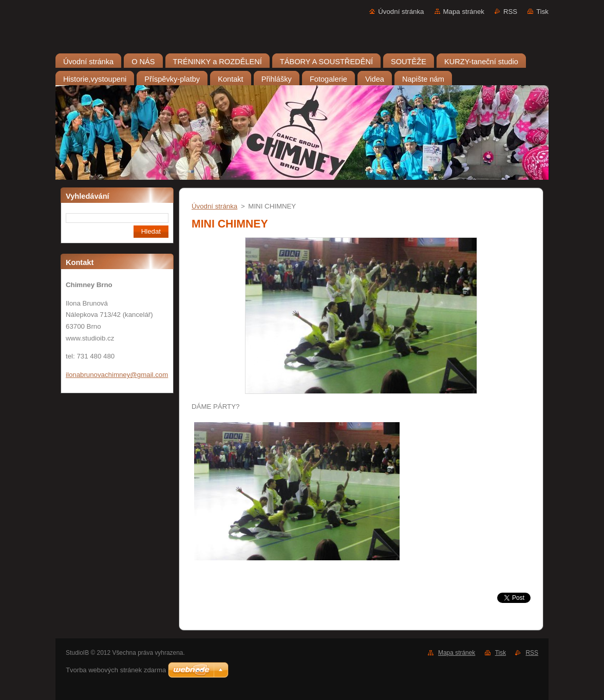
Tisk (542, 12)
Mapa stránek (464, 12)
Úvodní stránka (401, 12)
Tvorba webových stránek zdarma (116, 670)
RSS (510, 12)
